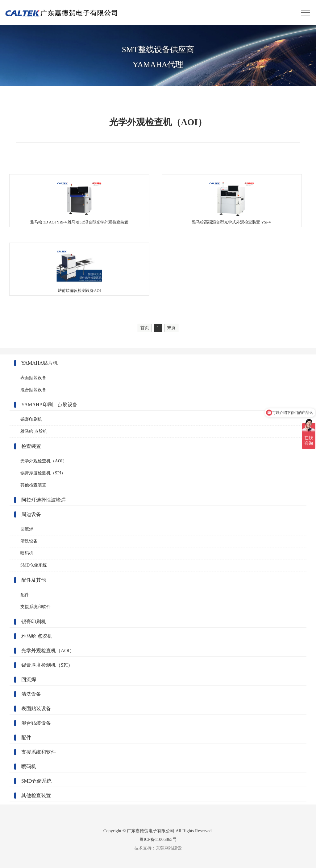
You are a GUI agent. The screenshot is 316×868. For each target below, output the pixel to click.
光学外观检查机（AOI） (44, 461)
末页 (171, 328)
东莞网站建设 (169, 848)
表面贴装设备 (33, 378)
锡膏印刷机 (31, 419)
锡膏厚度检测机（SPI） (43, 473)
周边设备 (31, 514)
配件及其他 (34, 580)
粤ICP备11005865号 (158, 839)
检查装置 (31, 446)
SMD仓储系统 (34, 565)
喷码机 (27, 553)
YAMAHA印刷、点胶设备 (49, 405)
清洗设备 (29, 541)
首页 (145, 328)
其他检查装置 (33, 485)
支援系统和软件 (35, 607)
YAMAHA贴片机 (39, 363)
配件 (25, 595)
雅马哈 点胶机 (34, 431)
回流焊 (27, 529)
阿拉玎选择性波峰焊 (44, 500)
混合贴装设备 (33, 390)
